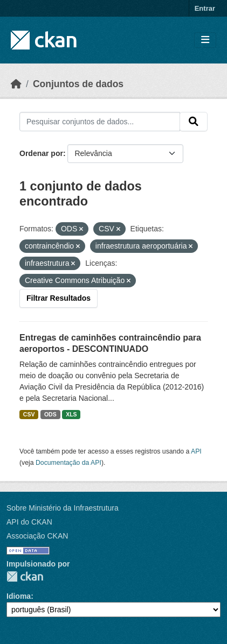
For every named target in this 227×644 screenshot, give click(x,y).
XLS (71, 414)
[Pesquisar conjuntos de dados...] (100, 122)
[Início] (16, 84)
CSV (29, 414)
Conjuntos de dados (78, 84)
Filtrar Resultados (59, 298)
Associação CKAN (37, 536)
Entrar (205, 8)
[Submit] (194, 122)
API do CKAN (29, 522)
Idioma (19, 596)
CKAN (25, 576)
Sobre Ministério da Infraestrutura (63, 508)
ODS (50, 414)
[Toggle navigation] (205, 40)
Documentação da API (68, 463)
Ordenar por (41, 153)
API (196, 451)
